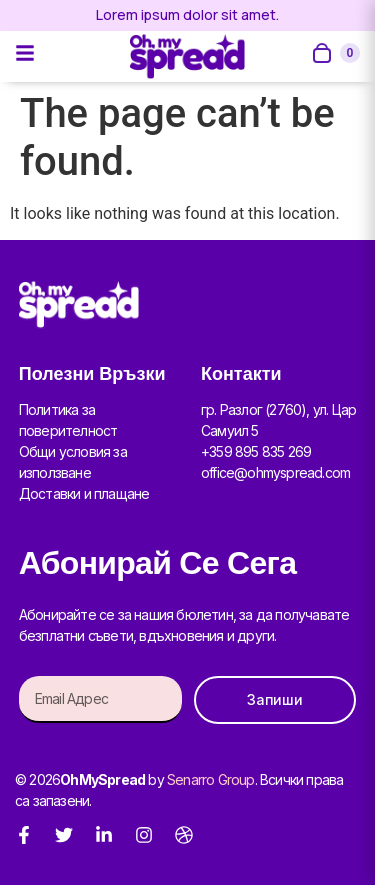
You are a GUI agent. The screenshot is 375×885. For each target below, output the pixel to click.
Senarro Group (211, 779)
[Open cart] (335, 53)
